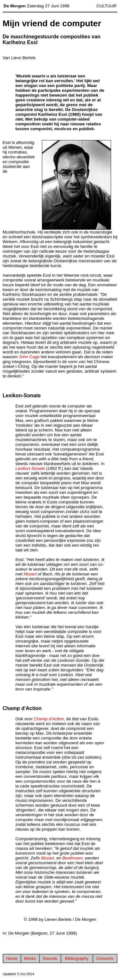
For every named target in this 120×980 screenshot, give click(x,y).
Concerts (105, 958)
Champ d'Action (49, 719)
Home (12, 958)
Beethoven (73, 858)
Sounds (50, 958)
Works (30, 958)
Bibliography (77, 958)
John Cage (29, 357)
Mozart (30, 574)
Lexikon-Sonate (30, 468)
